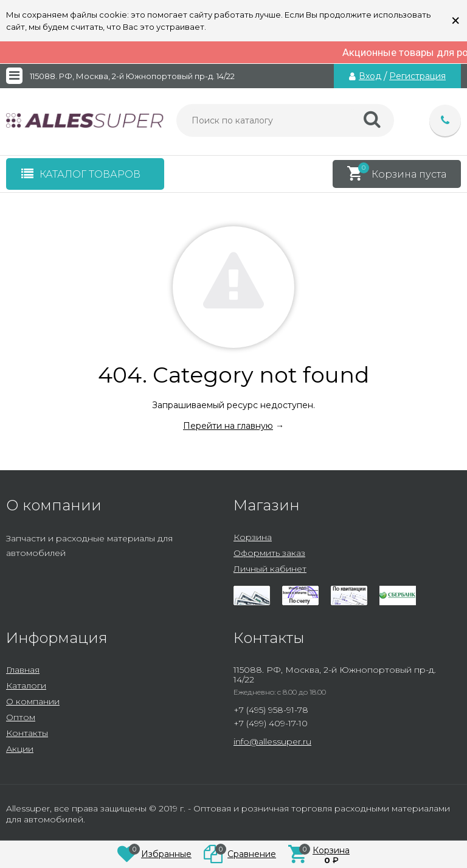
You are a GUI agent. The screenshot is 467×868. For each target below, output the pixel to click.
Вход (370, 76)
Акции (20, 749)
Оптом (21, 717)
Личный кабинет (270, 569)
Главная (23, 670)
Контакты (27, 733)
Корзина (253, 537)
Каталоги (26, 686)
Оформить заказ (269, 553)
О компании (33, 701)
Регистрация (417, 76)
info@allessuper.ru (272, 741)
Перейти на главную (228, 426)
